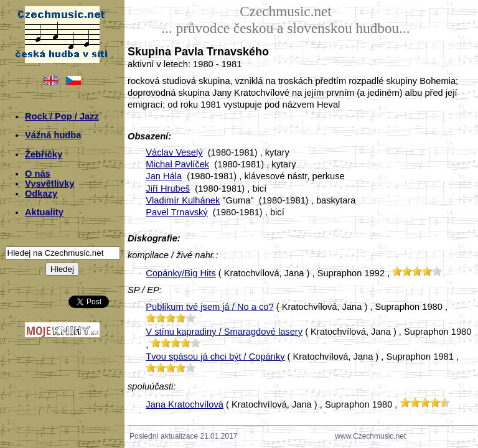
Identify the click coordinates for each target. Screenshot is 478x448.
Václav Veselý (174, 152)
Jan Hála (164, 176)
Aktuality (44, 212)
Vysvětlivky (49, 184)
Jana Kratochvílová (185, 404)
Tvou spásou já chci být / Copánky (215, 357)
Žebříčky (44, 154)
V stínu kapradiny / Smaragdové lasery (224, 332)
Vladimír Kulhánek (183, 200)
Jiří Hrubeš (168, 189)
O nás (38, 174)
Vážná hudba (53, 135)
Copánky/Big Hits (180, 273)
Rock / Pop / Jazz (62, 116)
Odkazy (41, 194)
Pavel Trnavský (176, 212)
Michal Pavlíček (177, 164)
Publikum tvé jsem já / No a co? (209, 307)
